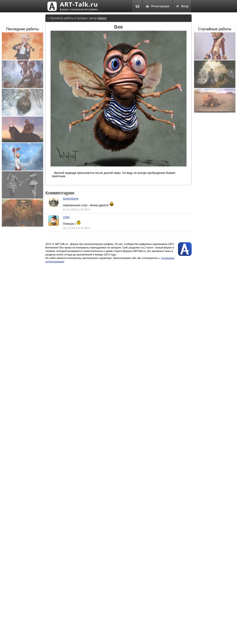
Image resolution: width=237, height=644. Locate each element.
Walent (102, 18)
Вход (182, 6)
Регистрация (158, 6)
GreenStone (71, 199)
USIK (66, 217)
